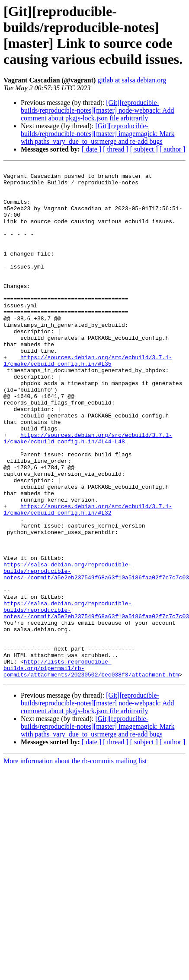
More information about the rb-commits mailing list (75, 863)
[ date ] (91, 149)
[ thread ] (116, 149)
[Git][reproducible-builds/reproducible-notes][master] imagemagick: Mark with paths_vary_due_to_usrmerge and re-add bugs (98, 134)
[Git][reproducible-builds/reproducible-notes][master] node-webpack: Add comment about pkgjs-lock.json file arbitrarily (98, 110)
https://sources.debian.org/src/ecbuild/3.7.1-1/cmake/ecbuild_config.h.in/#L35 (88, 400)
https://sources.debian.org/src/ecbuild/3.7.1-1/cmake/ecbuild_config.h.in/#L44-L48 (88, 493)
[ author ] (173, 149)
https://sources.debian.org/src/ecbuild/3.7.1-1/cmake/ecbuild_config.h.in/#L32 (88, 579)
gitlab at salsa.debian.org (132, 80)
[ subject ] (144, 149)
